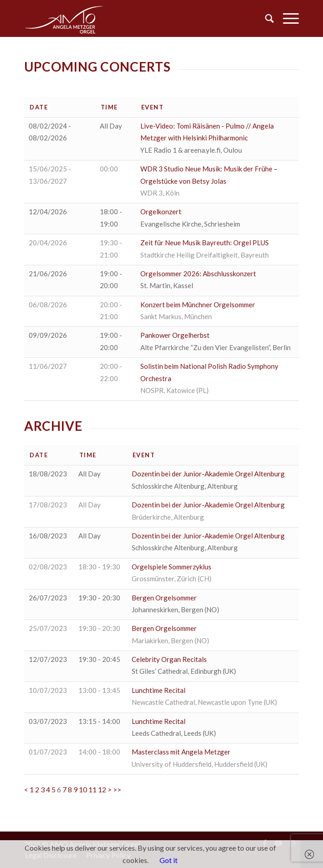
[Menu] (286, 18)
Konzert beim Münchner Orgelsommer (198, 305)
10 (83, 789)
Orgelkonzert (161, 212)
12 (102, 789)
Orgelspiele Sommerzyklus (172, 567)
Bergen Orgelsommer (164, 598)
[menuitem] (265, 18)
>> (117, 789)
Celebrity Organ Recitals (169, 659)
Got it (169, 860)
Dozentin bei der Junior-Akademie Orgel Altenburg (208, 474)
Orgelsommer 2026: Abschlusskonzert (198, 274)
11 (92, 789)
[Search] (265, 18)
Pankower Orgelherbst (175, 335)
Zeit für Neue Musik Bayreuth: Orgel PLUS (205, 243)
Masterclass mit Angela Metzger (181, 752)
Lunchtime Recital (159, 690)
